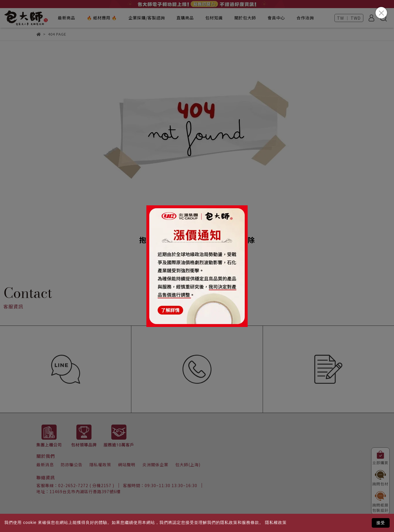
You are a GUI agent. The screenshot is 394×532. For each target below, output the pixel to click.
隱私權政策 (276, 522)
